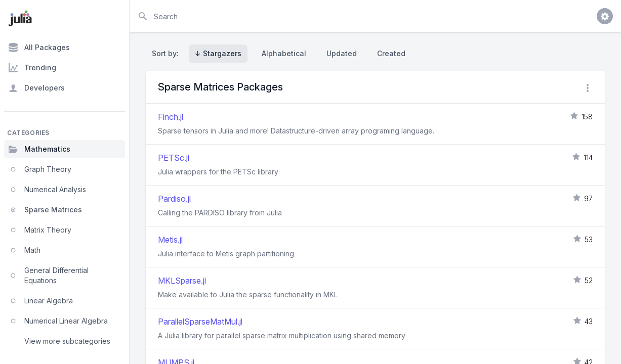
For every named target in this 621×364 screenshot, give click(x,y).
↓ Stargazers (218, 53)
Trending (32, 68)
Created (391, 53)
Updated (342, 53)
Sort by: (167, 53)
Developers (36, 88)
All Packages (39, 48)
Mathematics (39, 149)
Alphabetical (284, 53)
